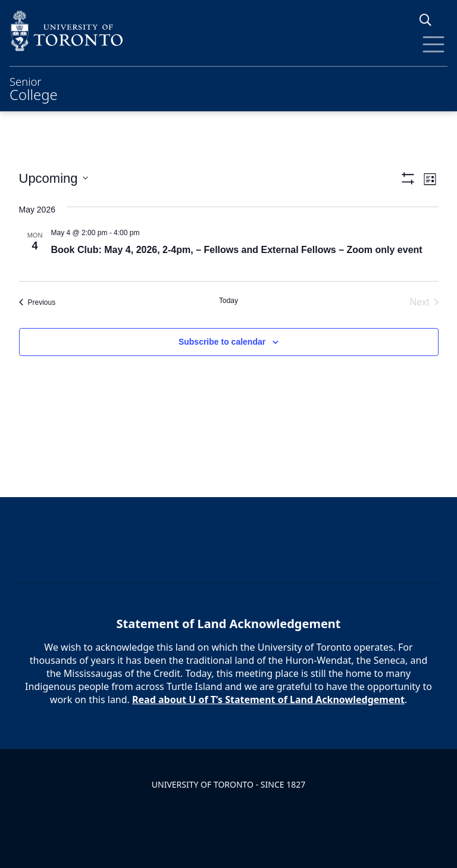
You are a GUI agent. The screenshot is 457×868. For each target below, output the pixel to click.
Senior (34, 88)
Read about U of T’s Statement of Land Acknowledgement (268, 700)
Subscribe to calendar (222, 342)
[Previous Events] (37, 302)
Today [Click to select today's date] (228, 301)
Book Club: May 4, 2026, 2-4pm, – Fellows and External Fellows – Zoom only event (237, 250)
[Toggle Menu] (433, 44)
